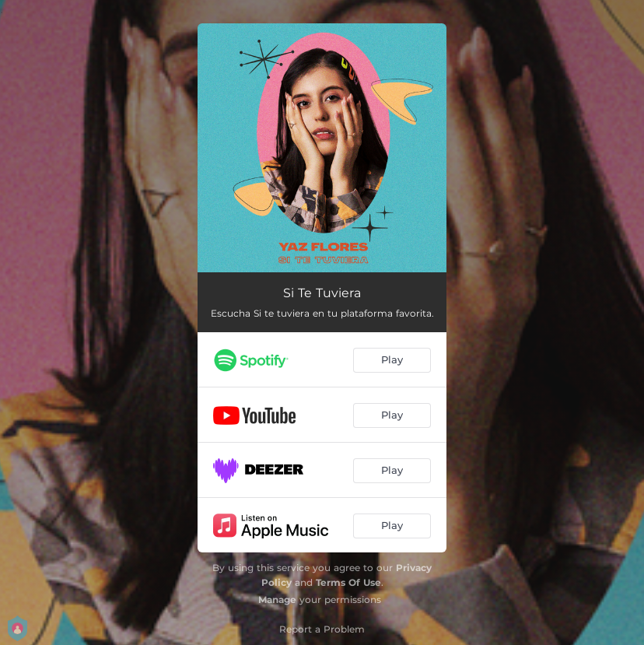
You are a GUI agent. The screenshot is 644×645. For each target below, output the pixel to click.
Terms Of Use (348, 582)
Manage (277, 599)
